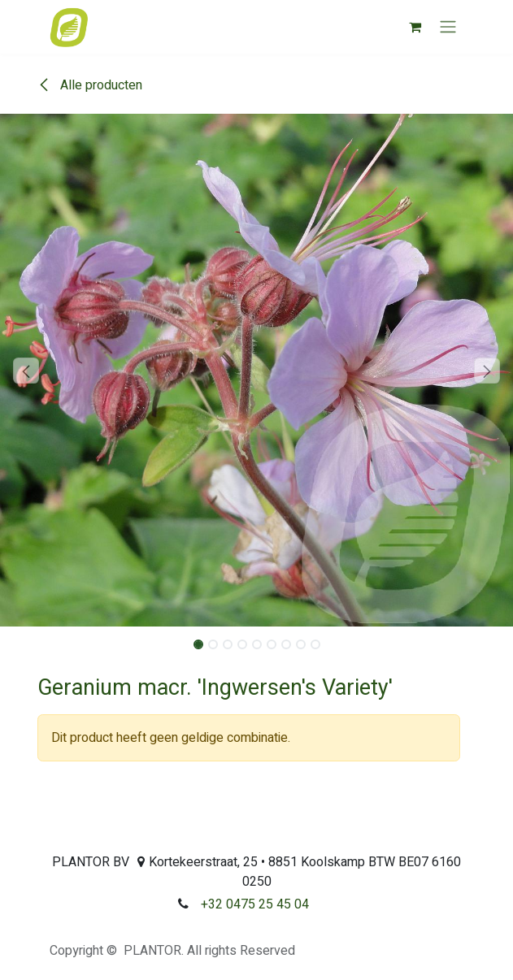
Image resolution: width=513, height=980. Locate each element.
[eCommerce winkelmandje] (415, 27)
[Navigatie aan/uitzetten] (448, 27)
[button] (26, 371)
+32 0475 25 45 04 (255, 904)
